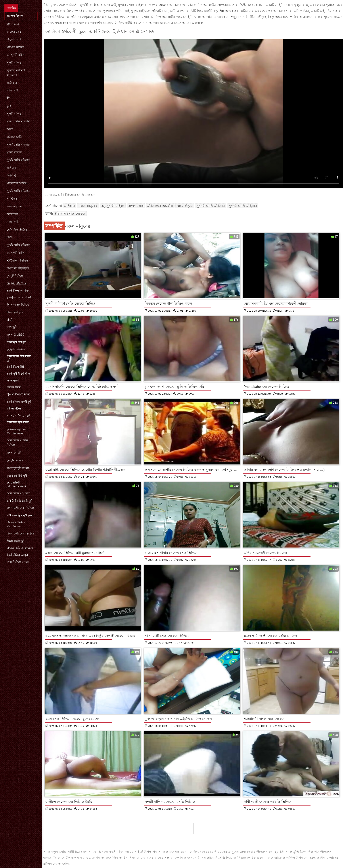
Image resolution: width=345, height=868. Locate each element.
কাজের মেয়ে (14, 32)
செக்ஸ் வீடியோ (17, 283)
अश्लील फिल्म (14, 387)
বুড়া (9, 106)
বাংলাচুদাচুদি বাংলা (18, 468)
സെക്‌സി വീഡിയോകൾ (16, 484)
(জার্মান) (11, 175)
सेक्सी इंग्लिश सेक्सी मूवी (19, 402)
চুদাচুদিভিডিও (15, 276)
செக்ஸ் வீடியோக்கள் (20, 548)
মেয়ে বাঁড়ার (185, 206)
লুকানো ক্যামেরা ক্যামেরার (16, 73)
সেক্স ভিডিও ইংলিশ (18, 493)
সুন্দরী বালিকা (14, 63)
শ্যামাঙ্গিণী (12, 90)
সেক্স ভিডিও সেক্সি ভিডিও (17, 443)
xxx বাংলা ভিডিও (18, 261)
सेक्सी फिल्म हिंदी (15, 367)
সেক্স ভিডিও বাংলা (18, 562)
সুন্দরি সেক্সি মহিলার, (18, 145)
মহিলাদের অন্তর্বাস (17, 183)
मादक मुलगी (13, 380)
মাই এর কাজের (15, 47)
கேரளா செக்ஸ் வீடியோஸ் (16, 524)
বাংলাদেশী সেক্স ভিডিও (20, 508)
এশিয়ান (11, 168)
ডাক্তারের (12, 214)
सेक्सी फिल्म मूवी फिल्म (18, 291)
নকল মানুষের (14, 206)
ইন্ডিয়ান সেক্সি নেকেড (70, 214)
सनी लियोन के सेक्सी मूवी (19, 501)
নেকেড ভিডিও (55, 17)
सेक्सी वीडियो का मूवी (17, 555)
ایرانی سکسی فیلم (18, 415)
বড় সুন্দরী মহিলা (16, 55)
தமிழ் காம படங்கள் (19, 297)
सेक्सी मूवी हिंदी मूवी (16, 342)
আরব (10, 129)
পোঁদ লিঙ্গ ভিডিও (17, 230)
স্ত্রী (8, 98)
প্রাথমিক (11, 8)
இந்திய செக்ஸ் (16, 349)
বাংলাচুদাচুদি (14, 453)
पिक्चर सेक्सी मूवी (15, 541)
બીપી (10, 320)
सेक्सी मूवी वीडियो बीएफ (19, 374)
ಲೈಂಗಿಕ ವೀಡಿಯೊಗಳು (18, 394)
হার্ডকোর (12, 83)
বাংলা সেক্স (13, 24)
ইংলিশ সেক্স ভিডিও (18, 305)
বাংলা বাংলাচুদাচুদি (18, 268)
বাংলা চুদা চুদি (15, 312)
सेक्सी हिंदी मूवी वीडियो (18, 422)
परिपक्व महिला (14, 408)
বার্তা (9, 237)
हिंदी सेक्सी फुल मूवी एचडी (20, 515)
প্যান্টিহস (12, 199)
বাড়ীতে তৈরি (14, 137)
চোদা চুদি (12, 327)
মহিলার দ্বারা (14, 39)
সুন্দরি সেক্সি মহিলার (18, 121)
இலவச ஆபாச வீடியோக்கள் (16, 431)
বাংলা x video (16, 335)
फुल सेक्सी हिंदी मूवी (17, 476)
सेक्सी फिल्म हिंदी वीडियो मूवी (19, 358)
